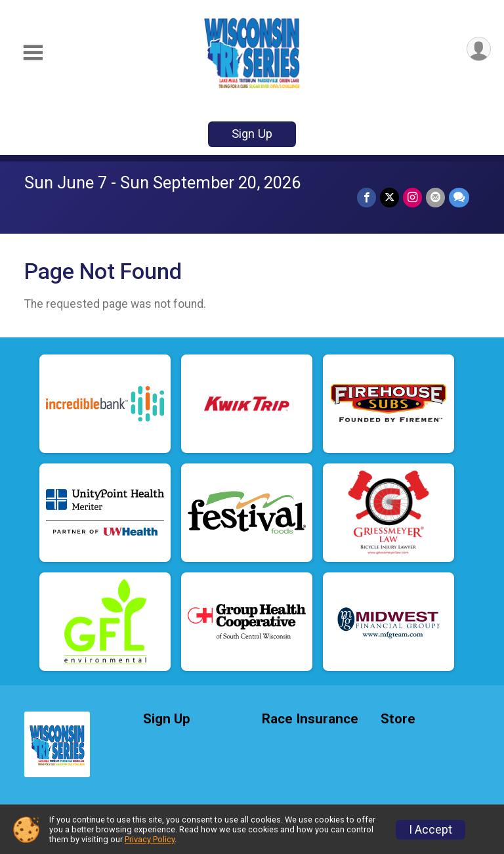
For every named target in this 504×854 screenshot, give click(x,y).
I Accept (430, 830)
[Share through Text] (459, 197)
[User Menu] (479, 49)
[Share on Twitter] (389, 197)
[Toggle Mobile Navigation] (33, 53)
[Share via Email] (435, 197)
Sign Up (252, 134)
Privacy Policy (150, 839)
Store (398, 719)
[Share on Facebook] (367, 197)
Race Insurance (310, 719)
